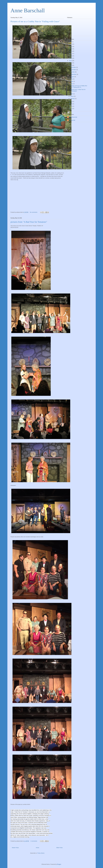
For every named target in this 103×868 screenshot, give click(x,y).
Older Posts (59, 848)
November (73, 70)
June (72, 81)
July (72, 79)
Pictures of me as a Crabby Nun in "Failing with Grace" (35, 21)
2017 (71, 63)
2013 (71, 106)
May (72, 84)
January (73, 99)
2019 (71, 58)
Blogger (59, 864)
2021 (71, 54)
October (73, 72)
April (72, 94)
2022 (71, 51)
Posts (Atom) (41, 853)
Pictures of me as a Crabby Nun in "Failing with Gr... (79, 86)
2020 (71, 56)
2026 (71, 42)
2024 (71, 47)
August (72, 77)
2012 (71, 109)
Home (38, 848)
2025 (71, 44)
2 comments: (34, 841)
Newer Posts (15, 848)
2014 (71, 104)
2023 (71, 49)
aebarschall (72, 120)
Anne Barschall (28, 10)
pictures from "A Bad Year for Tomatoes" (29, 222)
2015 (71, 102)
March (72, 96)
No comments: (34, 212)
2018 (71, 61)
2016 (71, 65)
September (73, 74)
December (73, 67)
